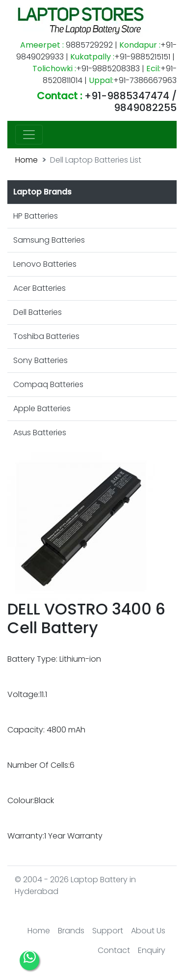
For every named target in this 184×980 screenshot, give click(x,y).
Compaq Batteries (48, 384)
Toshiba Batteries (46, 336)
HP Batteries (36, 216)
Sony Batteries (40, 360)
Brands (71, 931)
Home (26, 160)
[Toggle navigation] (29, 135)
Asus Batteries (40, 433)
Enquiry (152, 950)
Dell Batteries (38, 312)
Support (108, 931)
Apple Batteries (42, 408)
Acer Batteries (39, 288)
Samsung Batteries (49, 240)
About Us (148, 931)
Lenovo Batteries (45, 264)
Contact (114, 950)
